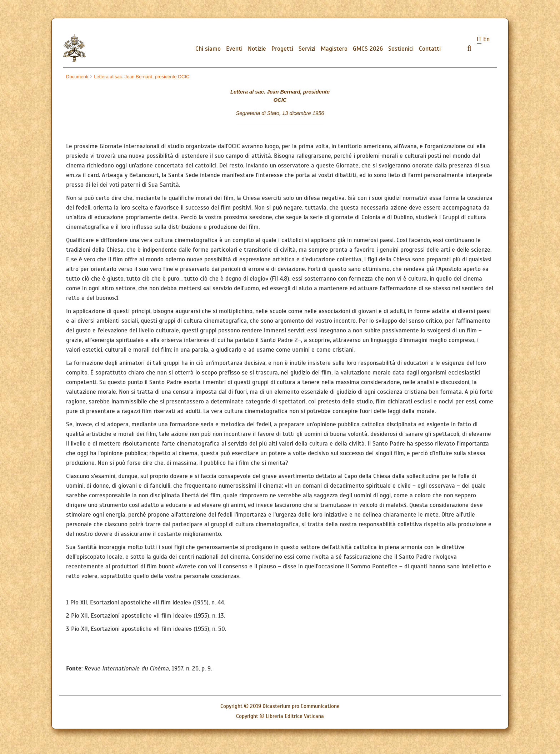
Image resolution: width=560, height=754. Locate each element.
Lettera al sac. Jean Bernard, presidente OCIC (140, 77)
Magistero (334, 49)
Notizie (257, 49)
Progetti (282, 49)
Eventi (234, 49)
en (486, 39)
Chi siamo (208, 49)
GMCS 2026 (368, 49)
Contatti (430, 49)
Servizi (307, 49)
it (479, 39)
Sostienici (401, 49)
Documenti (77, 77)
